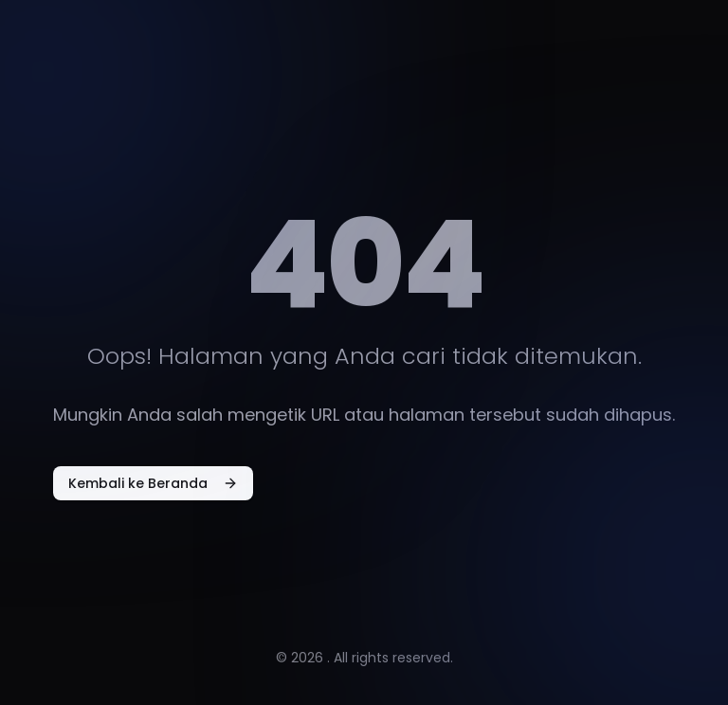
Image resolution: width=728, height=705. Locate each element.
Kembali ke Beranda (153, 483)
